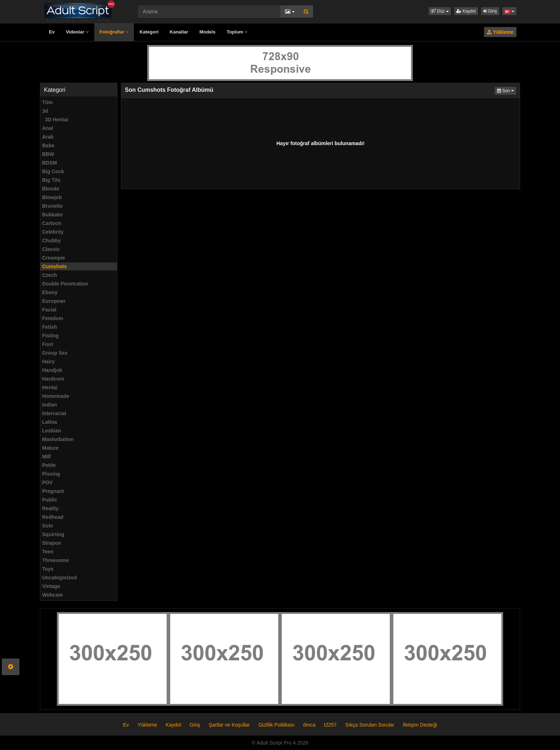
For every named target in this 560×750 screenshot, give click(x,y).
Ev (52, 32)
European (54, 301)
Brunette (53, 206)
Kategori (149, 32)
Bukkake (53, 215)
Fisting (50, 336)
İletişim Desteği (420, 725)
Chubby (51, 241)
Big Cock (53, 171)
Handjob (52, 370)
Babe (48, 145)
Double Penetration (65, 284)
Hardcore (53, 379)
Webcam (52, 595)
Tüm (48, 102)
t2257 (330, 725)
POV (48, 482)
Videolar (77, 32)
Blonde (51, 189)
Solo (48, 526)
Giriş (490, 11)
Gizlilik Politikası (276, 725)
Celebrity (53, 232)
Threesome (56, 560)
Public (50, 500)
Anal (48, 128)
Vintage (51, 586)
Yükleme (500, 32)
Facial (49, 310)
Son (507, 90)
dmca (309, 725)
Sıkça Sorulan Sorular (370, 725)
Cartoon (52, 223)
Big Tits (51, 180)
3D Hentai (55, 120)
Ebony (50, 292)
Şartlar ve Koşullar (229, 725)
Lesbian (52, 431)
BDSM (49, 163)
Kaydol (466, 11)
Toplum (237, 32)
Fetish (49, 327)
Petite (49, 465)
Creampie (54, 258)
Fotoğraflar (114, 32)
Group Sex (55, 353)
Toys (48, 569)
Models (207, 32)
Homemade (56, 396)
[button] (440, 11)
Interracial (54, 413)
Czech (49, 275)
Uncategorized (59, 578)
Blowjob (52, 197)
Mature (50, 448)
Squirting (53, 534)
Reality (50, 508)
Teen (48, 552)
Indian (49, 405)
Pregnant (53, 491)
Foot (48, 344)
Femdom (53, 318)
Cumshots (54, 266)
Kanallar (179, 32)
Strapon (52, 543)
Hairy (48, 361)
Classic (51, 249)
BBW (48, 154)
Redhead (53, 517)
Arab (48, 137)
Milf (46, 457)
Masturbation (58, 439)
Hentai (50, 387)
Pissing (51, 474)
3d (45, 111)
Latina (49, 422)
